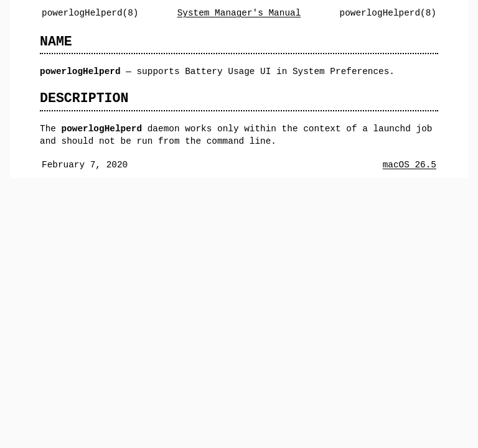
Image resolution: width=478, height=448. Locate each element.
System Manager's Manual (239, 13)
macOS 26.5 (410, 165)
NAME (56, 41)
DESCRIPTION (84, 98)
